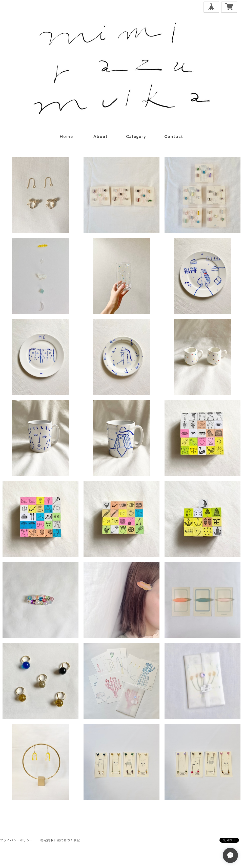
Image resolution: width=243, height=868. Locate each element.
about (101, 136)
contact (174, 136)
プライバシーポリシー (16, 840)
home (66, 136)
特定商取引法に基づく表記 (60, 840)
